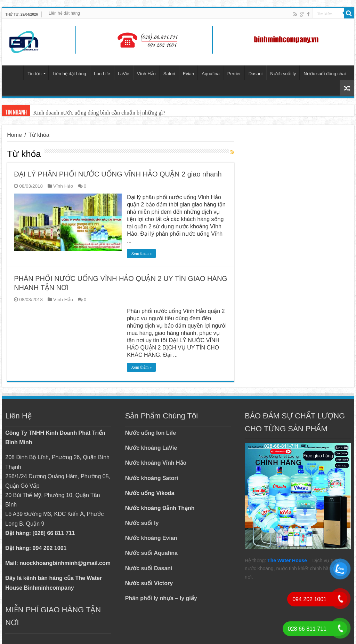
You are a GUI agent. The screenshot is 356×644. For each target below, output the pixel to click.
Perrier (234, 74)
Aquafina (211, 74)
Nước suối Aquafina (151, 553)
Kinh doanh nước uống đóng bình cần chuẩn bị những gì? (99, 113)
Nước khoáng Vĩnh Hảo (156, 463)
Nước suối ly (283, 74)
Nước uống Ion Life (151, 433)
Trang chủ (14, 73)
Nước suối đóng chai (325, 74)
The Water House (287, 560)
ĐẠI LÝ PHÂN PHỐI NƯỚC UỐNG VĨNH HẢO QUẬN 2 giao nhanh (118, 174)
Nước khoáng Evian (151, 538)
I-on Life (102, 74)
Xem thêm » (141, 253)
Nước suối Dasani (149, 568)
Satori (169, 74)
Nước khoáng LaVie (151, 448)
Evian (189, 74)
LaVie (124, 74)
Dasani (256, 74)
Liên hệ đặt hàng (64, 13)
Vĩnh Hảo (146, 74)
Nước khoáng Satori (152, 478)
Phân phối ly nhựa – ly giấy (161, 598)
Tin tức (34, 74)
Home (14, 135)
